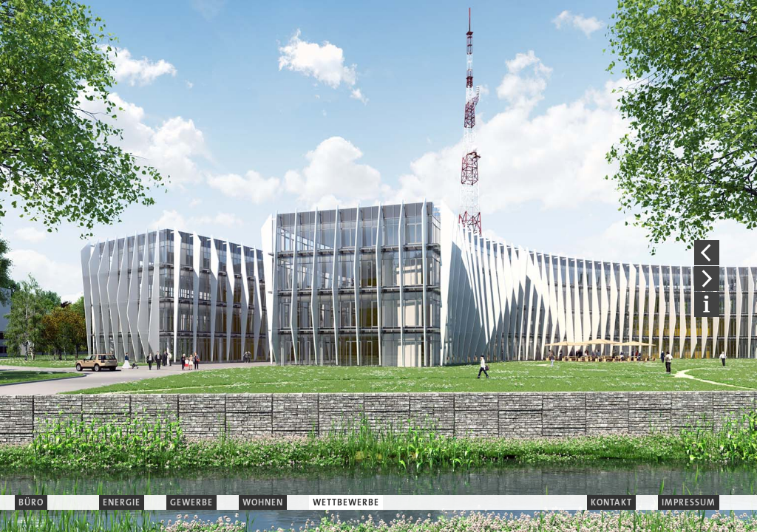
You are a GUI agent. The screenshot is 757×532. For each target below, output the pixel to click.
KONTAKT (611, 502)
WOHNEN (263, 502)
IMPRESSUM (689, 502)
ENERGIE (122, 502)
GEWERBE (191, 502)
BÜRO (31, 502)
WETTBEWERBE (346, 502)
